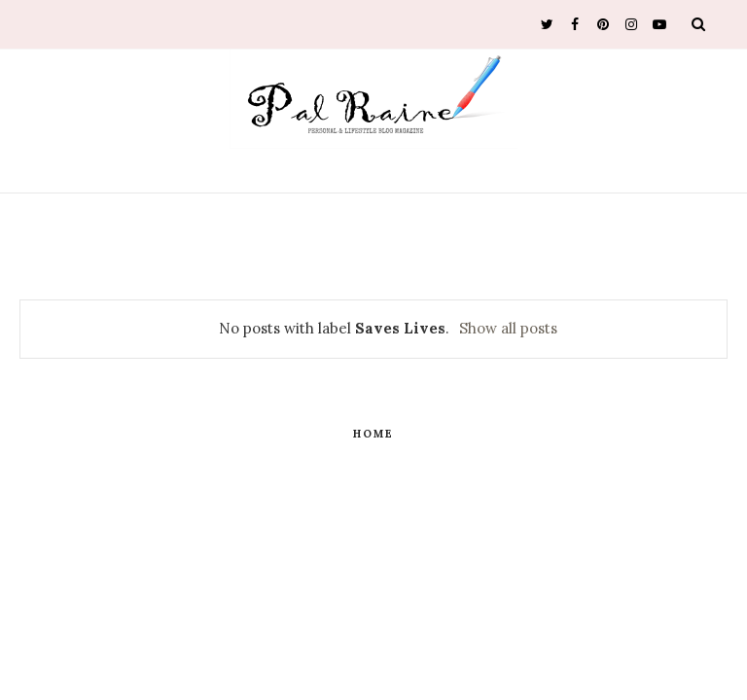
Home (373, 434)
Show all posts (508, 328)
